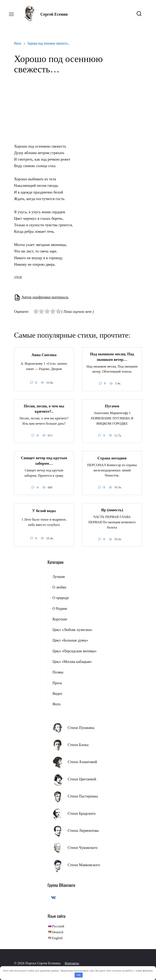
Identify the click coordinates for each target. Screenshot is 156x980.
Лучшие (59, 576)
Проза (57, 683)
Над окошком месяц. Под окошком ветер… (112, 357)
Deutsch (58, 932)
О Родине (60, 608)
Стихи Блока (78, 745)
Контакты (72, 963)
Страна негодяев (112, 458)
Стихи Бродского (82, 813)
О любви (59, 587)
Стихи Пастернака (83, 796)
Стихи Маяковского (84, 865)
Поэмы (58, 672)
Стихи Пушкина (81, 727)
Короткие (60, 619)
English (57, 938)
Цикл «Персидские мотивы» (74, 651)
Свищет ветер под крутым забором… (44, 461)
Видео (57, 693)
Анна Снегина (44, 355)
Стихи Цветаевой (82, 779)
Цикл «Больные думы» (70, 640)
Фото (56, 704)
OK (79, 975)
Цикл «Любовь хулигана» (72, 630)
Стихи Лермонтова (83, 830)
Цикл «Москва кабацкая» (72, 662)
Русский (58, 926)
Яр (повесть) (112, 510)
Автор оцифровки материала (45, 297)
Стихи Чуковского (83, 848)
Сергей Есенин (54, 14)
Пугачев (112, 406)
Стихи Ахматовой (82, 762)
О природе (61, 598)
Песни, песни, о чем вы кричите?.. (44, 409)
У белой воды (44, 511)
